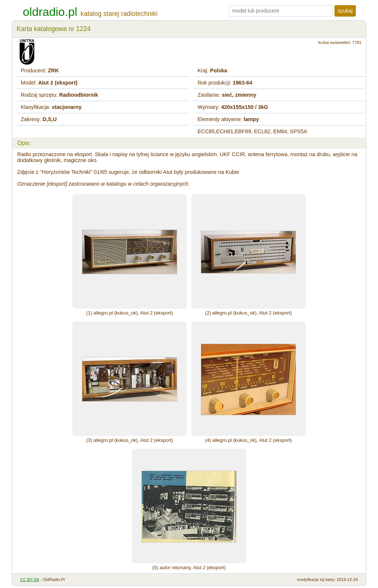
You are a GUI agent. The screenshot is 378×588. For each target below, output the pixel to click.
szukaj (345, 11)
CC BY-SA (30, 580)
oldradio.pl (50, 12)
